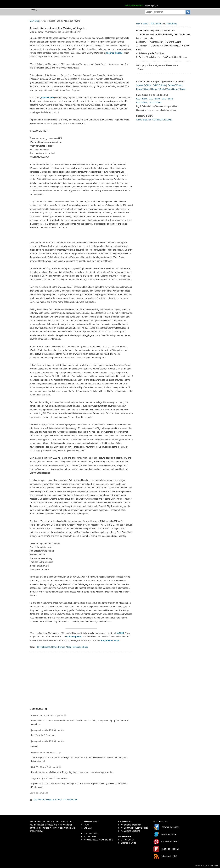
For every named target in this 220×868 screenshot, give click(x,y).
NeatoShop (172, 24)
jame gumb (36, 730)
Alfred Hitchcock (73, 647)
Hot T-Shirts (156, 24)
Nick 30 (35, 767)
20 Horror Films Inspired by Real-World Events (160, 42)
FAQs (86, 825)
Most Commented (165, 31)
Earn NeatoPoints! (134, 6)
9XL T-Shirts (142, 103)
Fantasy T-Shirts (175, 85)
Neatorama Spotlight (130, 831)
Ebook (85, 647)
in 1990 (120, 633)
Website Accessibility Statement (98, 840)
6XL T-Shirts (142, 99)
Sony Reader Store (110, 641)
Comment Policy (91, 834)
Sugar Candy (37, 779)
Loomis (35, 753)
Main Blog (34, 21)
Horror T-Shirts (158, 89)
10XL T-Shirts (155, 103)
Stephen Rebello (114, 53)
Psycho (62, 647)
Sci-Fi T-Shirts (159, 85)
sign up (148, 6)
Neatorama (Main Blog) (132, 825)
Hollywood (45, 647)
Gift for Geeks (127, 840)
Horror (54, 647)
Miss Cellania (36, 32)
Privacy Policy (90, 837)
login (156, 6)
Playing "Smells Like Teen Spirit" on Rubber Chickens (163, 57)
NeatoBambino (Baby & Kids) (134, 828)
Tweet (140, 69)
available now (47, 98)
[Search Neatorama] (165, 12)
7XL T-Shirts (155, 99)
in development (74, 637)
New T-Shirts (142, 24)
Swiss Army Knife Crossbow (151, 53)
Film (38, 647)
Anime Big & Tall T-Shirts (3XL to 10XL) (154, 120)
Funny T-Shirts (143, 89)
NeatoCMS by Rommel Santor (207, 866)
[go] (188, 12)
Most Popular (145, 31)
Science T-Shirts (144, 85)
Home (34, 10)
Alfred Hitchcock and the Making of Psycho (58, 28)
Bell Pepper (37, 716)
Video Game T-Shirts (176, 89)
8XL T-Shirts (168, 99)
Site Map (88, 828)
